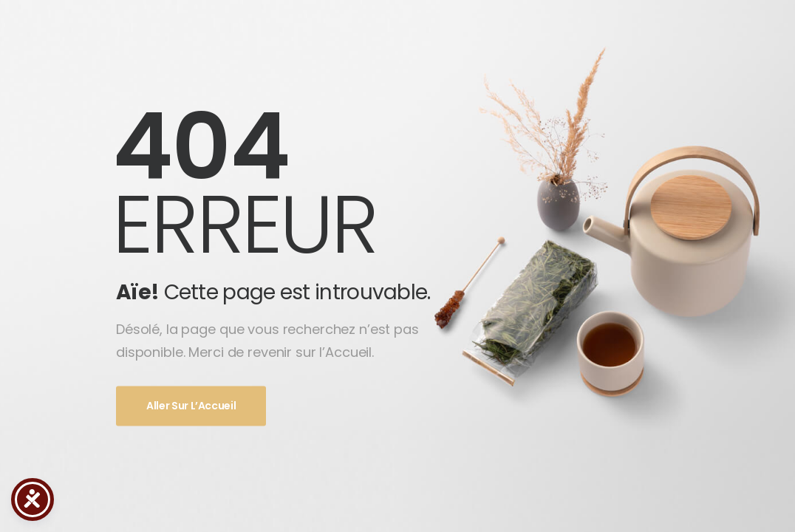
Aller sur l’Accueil (191, 406)
